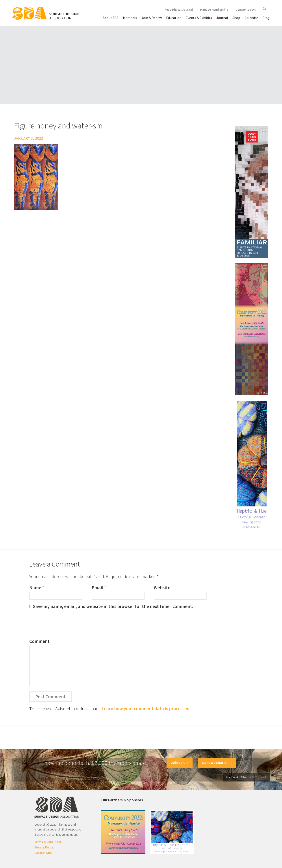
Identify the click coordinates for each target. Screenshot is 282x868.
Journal (222, 18)
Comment (39, 641)
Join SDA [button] (180, 763)
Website (162, 588)
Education (174, 18)
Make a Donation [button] (217, 763)
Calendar (251, 18)
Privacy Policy (44, 847)
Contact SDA (43, 853)
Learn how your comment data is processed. (146, 709)
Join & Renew (152, 18)
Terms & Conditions (48, 842)
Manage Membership (214, 9)
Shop (236, 18)
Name (35, 588)
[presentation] (63, 625)
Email (97, 588)
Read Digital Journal (179, 9)
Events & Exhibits (199, 18)
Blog (266, 18)
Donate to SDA (246, 9)
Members (130, 18)
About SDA (111, 18)
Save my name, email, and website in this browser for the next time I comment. (113, 606)
